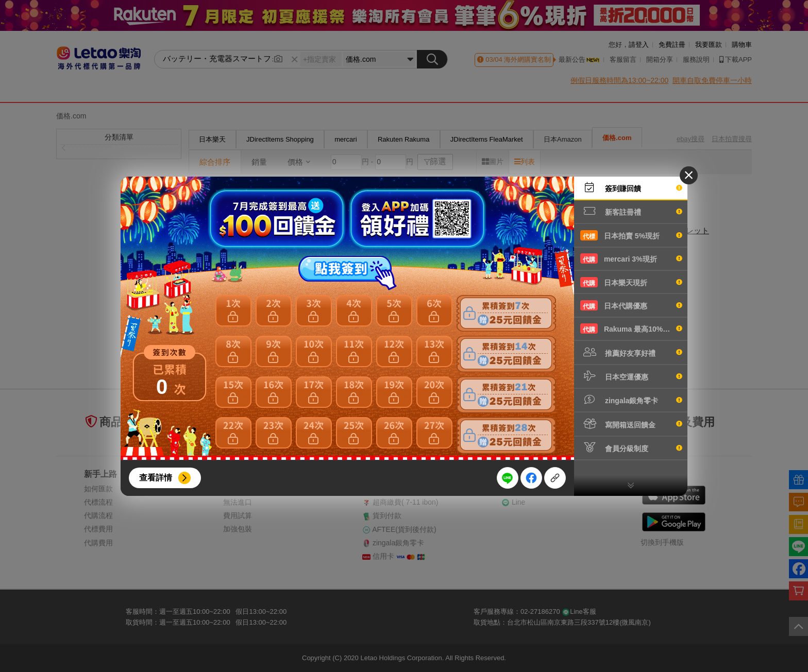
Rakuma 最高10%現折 (631, 329)
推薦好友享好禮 (631, 352)
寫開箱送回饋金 (631, 424)
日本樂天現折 (631, 282)
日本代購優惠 (631, 305)
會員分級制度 (631, 447)
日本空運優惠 (631, 376)
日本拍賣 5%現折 (631, 235)
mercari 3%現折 (631, 259)
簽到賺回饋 (631, 187)
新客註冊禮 (631, 211)
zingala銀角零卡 (631, 400)
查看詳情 (156, 478)
